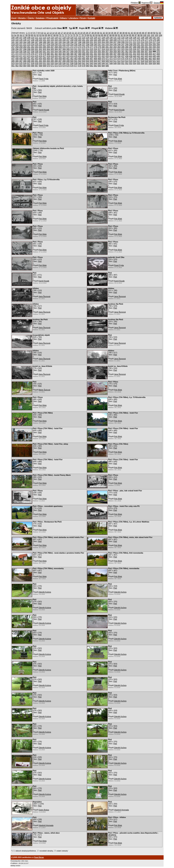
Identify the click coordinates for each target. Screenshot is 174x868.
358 (111, 52)
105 (13, 38)
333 (13, 52)
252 (142, 45)
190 (48, 42)
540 (80, 63)
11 (45, 33)
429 (91, 56)
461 (68, 59)
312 (80, 49)
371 (13, 54)
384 (64, 54)
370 (158, 52)
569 (44, 66)
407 (154, 54)
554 (135, 63)
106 (17, 38)
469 (99, 59)
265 (44, 47)
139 (146, 38)
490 (33, 61)
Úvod (14, 18)
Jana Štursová (45, 296)
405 (146, 54)
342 (48, 52)
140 (150, 38)
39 (123, 33)
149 (37, 40)
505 (91, 61)
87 (108, 35)
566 (33, 66)
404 (142, 54)
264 (40, 47)
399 (123, 54)
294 (158, 47)
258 (17, 47)
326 (135, 49)
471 (107, 59)
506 (95, 61)
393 (99, 54)
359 (115, 52)
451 (29, 59)
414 (33, 56)
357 (107, 52)
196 (72, 42)
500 (72, 61)
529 (37, 63)
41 (129, 33)
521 (154, 61)
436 (119, 56)
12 (48, 33)
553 (131, 63)
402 (135, 54)
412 (25, 56)
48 (149, 33)
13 (51, 33)
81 (91, 35)
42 (132, 33)
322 (119, 49)
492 (40, 61)
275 (84, 47)
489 (29, 61)
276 (88, 47)
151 (44, 40)
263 (37, 47)
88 (110, 35)
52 (160, 33)
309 (68, 49)
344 (56, 52)
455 (44, 59)
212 (135, 42)
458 (56, 59)
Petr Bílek (118, 79)
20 (70, 33)
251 (139, 45)
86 (105, 35)
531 (44, 63)
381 (52, 54)
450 (25, 59)
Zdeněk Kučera (45, 592)
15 (56, 33)
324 (127, 49)
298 (25, 49)
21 (73, 33)
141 (154, 38)
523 (13, 63)
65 (46, 35)
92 (122, 35)
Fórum (83, 18)
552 (127, 63)
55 (18, 35)
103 (157, 35)
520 (150, 61)
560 (158, 63)
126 (95, 38)
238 (88, 45)
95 (130, 35)
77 (80, 35)
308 (64, 49)
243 (107, 45)
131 (115, 38)
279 (99, 47)
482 (150, 59)
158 (72, 40)
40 (126, 33)
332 (158, 49)
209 (123, 42)
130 (111, 38)
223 (29, 45)
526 (25, 63)
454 (40, 59)
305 (52, 49)
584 (103, 66)
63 (41, 35)
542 (88, 63)
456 (48, 59)
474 (119, 59)
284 (119, 47)
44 (137, 33)
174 (135, 40)
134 (127, 38)
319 (107, 49)
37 (118, 33)
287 (131, 47)
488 (25, 61)
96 (133, 35)
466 (88, 59)
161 (84, 40)
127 (99, 38)
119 (68, 38)
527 (29, 63)
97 (136, 35)
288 (135, 47)
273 (76, 47)
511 (115, 61)
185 (29, 42)
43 (135, 33)
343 (52, 52)
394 (103, 54)
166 (103, 40)
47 (146, 33)
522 (158, 61)
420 (56, 56)
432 (103, 56)
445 (154, 56)
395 (107, 54)
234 (72, 45)
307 (60, 49)
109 (29, 38)
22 (76, 33)
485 (13, 61)
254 (150, 45)
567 (37, 66)
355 (99, 52)
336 (25, 52)
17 (62, 33)
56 (21, 35)
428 (88, 56)
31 (101, 33)
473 (115, 59)
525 (21, 63)
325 (131, 49)
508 (103, 61)
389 (84, 54)
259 (21, 47)
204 (103, 42)
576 (72, 66)
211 (131, 42)
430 (95, 56)
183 (21, 42)
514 (127, 61)
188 (40, 42)
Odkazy (64, 18)
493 (44, 61)
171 (123, 40)
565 (29, 66)
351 (84, 52)
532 (48, 63)
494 (48, 61)
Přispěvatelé (52, 18)
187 (37, 42)
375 (29, 54)
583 (99, 66)
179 (154, 40)
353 (91, 52)
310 (72, 49)
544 (95, 63)
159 (76, 40)
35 (112, 33)
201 (91, 42)
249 (131, 45)
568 (40, 66)
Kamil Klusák (119, 94)
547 (107, 63)
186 (33, 42)
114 (48, 38)
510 (111, 61)
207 (115, 42)
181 (13, 42)
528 (33, 63)
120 (72, 38)
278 (95, 47)
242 (103, 45)
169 (115, 40)
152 (48, 40)
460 (64, 59)
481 (146, 59)
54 (15, 35)
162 (88, 40)
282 (111, 47)
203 (99, 42)
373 (21, 54)
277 (91, 47)
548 (111, 63)
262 (33, 47)
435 (115, 56)
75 (74, 35)
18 (65, 33)
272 (72, 47)
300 (33, 49)
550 (119, 63)
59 (29, 35)
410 (17, 56)
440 (135, 56)
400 (127, 54)
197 (76, 42)
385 (68, 54)
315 (91, 49)
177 (146, 40)
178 (150, 40)
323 (123, 49)
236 (80, 45)
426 (80, 56)
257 (13, 47)
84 (99, 35)
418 (48, 56)
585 (107, 66)
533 (52, 63)
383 (60, 54)
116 (56, 38)
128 (103, 38)
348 (72, 52)
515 (131, 61)
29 (95, 33)
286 (127, 47)
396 (111, 54)
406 (150, 54)
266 (48, 47)
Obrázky (22, 18)
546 (103, 63)
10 (42, 33)
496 (56, 61)
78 (82, 35)
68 (54, 35)
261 (29, 47)
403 (139, 54)
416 (40, 56)
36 (115, 33)
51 (157, 33)
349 (76, 52)
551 (123, 63)
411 (21, 56)
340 (40, 52)
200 (88, 42)
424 (72, 56)
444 (150, 56)
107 (21, 38)
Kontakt (91, 18)
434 (111, 56)
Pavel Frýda (44, 79)
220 (17, 45)
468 (95, 59)
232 (64, 45)
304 (48, 49)
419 (52, 56)
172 (127, 40)
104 (160, 35)
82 (94, 35)
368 (150, 52)
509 (107, 61)
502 (80, 61)
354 (95, 52)
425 (76, 56)
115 (52, 38)
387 (76, 54)
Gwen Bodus (44, 810)
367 (146, 52)
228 (48, 45)
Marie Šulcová (44, 390)
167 (107, 40)
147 (29, 40)
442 (142, 56)
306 (56, 49)
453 (37, 59)
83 (97, 35)
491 (37, 61)
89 (113, 35)
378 (40, 54)
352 (88, 52)
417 (44, 56)
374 (25, 54)
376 (33, 54)
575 (68, 66)
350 (80, 52)
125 (91, 38)
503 (84, 61)
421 (60, 56)
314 (88, 49)
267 (52, 47)
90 (116, 35)
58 (26, 35)
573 (60, 66)
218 (158, 42)
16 (59, 33)
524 (17, 63)
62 (38, 35)
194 (64, 42)
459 (60, 59)
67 (52, 35)
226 (40, 45)
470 (103, 59)
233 (68, 45)
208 (119, 42)
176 (142, 40)
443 (146, 56)
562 (17, 66)
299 (29, 49)
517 (139, 61)
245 (115, 45)
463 (76, 59)
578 (80, 66)
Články (31, 18)
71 (63, 35)
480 (142, 59)
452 (33, 59)
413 (29, 56)
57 (24, 35)
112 (40, 38)
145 (21, 40)
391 (91, 54)
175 (139, 40)
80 (88, 35)
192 (56, 42)
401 (131, 54)
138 (142, 38)
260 (25, 47)
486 (17, 61)
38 (121, 33)
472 (111, 59)
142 (158, 38)
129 (107, 38)
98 (139, 35)
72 (66, 35)
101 (149, 35)
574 (64, 66)
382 (56, 54)
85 (102, 35)
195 (68, 42)
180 (158, 40)
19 (67, 33)
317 (99, 49)
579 (84, 66)
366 (142, 52)
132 (119, 38)
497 (60, 61)
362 (127, 52)
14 (53, 33)
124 (88, 38)
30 (98, 33)
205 (107, 42)
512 (119, 61)
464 (80, 59)
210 (127, 42)
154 (56, 40)
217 (154, 42)
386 (72, 54)
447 (13, 59)
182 (17, 42)
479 (139, 59)
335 (21, 52)
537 (68, 63)
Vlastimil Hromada (121, 810)
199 (84, 42)
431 (99, 56)
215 (146, 42)
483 (154, 59)
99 (141, 35)
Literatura (73, 18)
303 (44, 49)
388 (80, 54)
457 (52, 59)
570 (48, 66)
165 (99, 40)
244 (111, 45)
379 (44, 54)
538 (72, 63)
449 (21, 59)
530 (40, 63)
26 (87, 33)
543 (91, 63)
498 (64, 61)
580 (88, 66)
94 (127, 35)
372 (17, 54)
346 (64, 52)
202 (95, 42)
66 (49, 35)
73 (69, 35)
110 (33, 38)
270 (64, 47)
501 (76, 61)
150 (40, 40)
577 (76, 66)
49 (151, 33)
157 (68, 40)
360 (119, 52)
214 (142, 42)
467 (91, 59)
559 (154, 63)
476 (127, 59)
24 (81, 33)
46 (143, 33)
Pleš (40, 75)
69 (57, 35)
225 (37, 45)
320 (111, 49)
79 (85, 35)
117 (60, 38)
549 (115, 63)
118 (64, 38)
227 (44, 45)
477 (131, 59)
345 (60, 52)
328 (142, 49)
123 (84, 38)
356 (103, 52)
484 (158, 59)
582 (95, 66)
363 (131, 52)
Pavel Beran (39, 857)
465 (84, 59)
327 (139, 49)
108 (25, 38)
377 (37, 54)
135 (131, 38)
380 (48, 54)
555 (139, 63)
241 (99, 45)
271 (68, 47)
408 (158, 54)
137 (139, 38)
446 (158, 56)
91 (119, 35)
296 (17, 49)
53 (13, 35)
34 (109, 33)
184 (25, 42)
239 (91, 45)
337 (29, 52)
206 (111, 42)
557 (146, 63)
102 (153, 35)
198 (80, 42)
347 (68, 52)
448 (17, 59)
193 (60, 42)
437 (123, 56)
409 (13, 56)
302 (40, 49)
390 (88, 54)
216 (150, 42)
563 (21, 66)
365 (139, 52)
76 (77, 35)
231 (60, 45)
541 (84, 63)
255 (154, 45)
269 (60, 47)
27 (90, 33)
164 (95, 40)
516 (135, 61)
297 (21, 49)
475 (123, 59)
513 (123, 61)
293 (154, 47)
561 (13, 66)
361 (123, 52)
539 (76, 63)
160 (80, 40)
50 (154, 33)
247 (123, 45)
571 (52, 66)
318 (103, 49)
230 (56, 45)
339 (37, 52)
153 (52, 40)
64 (43, 35)
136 (135, 38)
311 (76, 49)
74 (71, 35)
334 (17, 52)
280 (103, 47)
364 (135, 52)
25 (84, 33)
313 (84, 49)
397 (115, 54)
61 (35, 35)
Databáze (40, 18)
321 (115, 49)
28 (93, 33)
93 (125, 35)
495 (52, 61)
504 (88, 61)
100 (145, 35)
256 (158, 45)
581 (91, 66)
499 (68, 61)
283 (115, 47)
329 (146, 49)
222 (25, 45)
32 (104, 33)
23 (79, 33)
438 (127, 56)
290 (142, 47)
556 (142, 63)
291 (146, 47)
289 (139, 47)
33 (107, 33)
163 (91, 40)
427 (84, 56)
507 (99, 61)
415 (37, 56)
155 (60, 40)
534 (56, 63)
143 (13, 40)
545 (99, 63)
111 (37, 38)
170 (119, 40)
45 (140, 33)
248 (127, 45)
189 (44, 42)
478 (135, 59)
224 (33, 45)
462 (72, 59)
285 (123, 47)
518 (142, 61)
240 (95, 45)
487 (21, 61)
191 (52, 42)
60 (32, 35)
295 (13, 49)
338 (33, 52)
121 (76, 38)
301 (37, 49)
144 (17, 40)
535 (60, 63)
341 (44, 52)
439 (131, 56)
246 (119, 45)
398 (119, 54)
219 (13, 45)
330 (150, 49)
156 (64, 40)
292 (150, 47)
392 (95, 54)
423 (68, 56)
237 (84, 45)
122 (80, 38)
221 (21, 45)
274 (80, 47)
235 (76, 45)
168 (111, 40)
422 (64, 56)
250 (135, 45)
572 (56, 66)
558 (150, 63)
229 (52, 45)
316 (95, 49)
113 (44, 38)
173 (131, 40)
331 (154, 49)
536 (64, 63)
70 (60, 35)
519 (146, 61)
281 (107, 47)
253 (146, 45)
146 (25, 40)
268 (56, 47)
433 (107, 56)
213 (139, 42)
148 (33, 40)
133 (123, 38)
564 (25, 66)
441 (139, 56)
